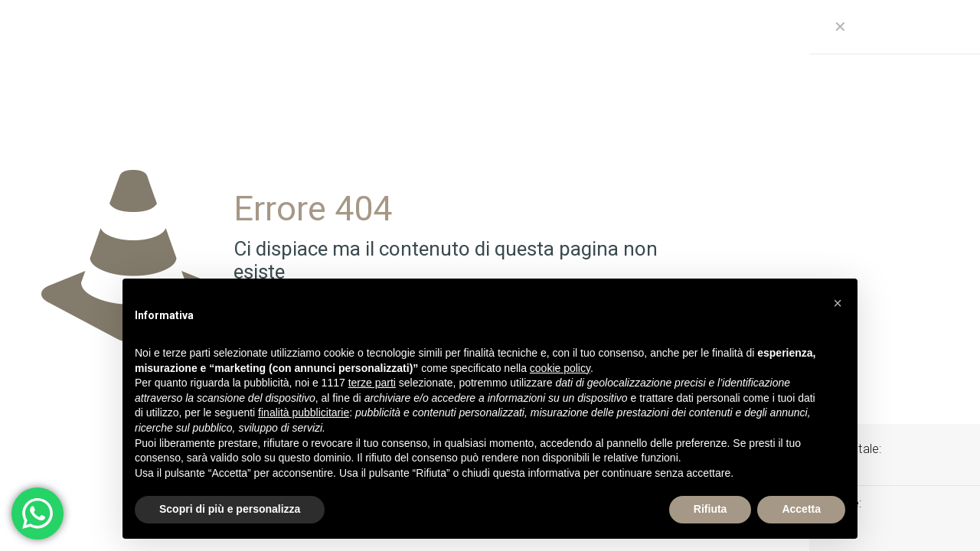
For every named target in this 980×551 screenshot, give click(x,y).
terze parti (372, 383)
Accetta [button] (801, 509)
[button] (838, 303)
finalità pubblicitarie (304, 412)
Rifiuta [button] (710, 509)
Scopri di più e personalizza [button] (230, 509)
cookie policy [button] (560, 368)
